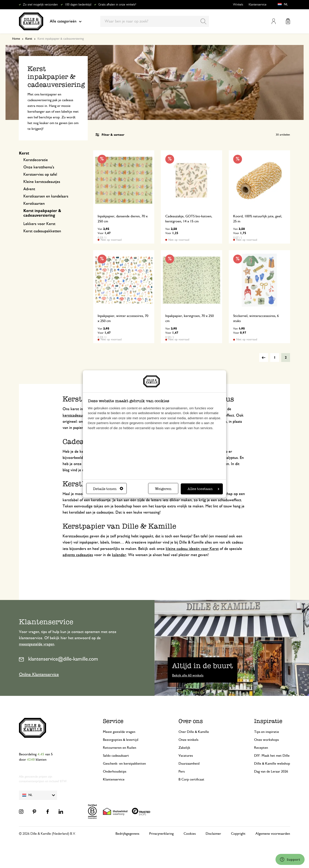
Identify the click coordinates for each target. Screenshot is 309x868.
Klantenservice (258, 5)
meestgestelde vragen (37, 644)
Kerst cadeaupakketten (42, 231)
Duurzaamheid (189, 764)
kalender (119, 555)
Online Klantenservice (39, 674)
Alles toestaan (203, 489)
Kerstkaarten (34, 204)
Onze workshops (266, 740)
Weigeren (163, 489)
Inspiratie (268, 721)
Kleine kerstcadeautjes (42, 182)
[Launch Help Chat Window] (290, 859)
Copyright (238, 834)
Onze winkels (188, 740)
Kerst (29, 39)
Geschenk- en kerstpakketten (124, 764)
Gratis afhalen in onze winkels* (117, 5)
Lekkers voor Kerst (39, 224)
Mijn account (274, 21)
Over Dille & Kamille (194, 732)
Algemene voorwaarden (273, 834)
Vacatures (186, 756)
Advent (29, 189)
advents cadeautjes (78, 555)
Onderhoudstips (115, 771)
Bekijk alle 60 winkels (188, 675)
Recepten (261, 748)
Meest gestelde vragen (119, 732)
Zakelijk (184, 748)
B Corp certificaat (191, 779)
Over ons (191, 721)
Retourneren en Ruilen (120, 748)
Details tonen (108, 489)
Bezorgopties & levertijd (121, 740)
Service (113, 721)
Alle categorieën (66, 21)
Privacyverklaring (161, 834)
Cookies (190, 834)
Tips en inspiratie (267, 732)
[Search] (203, 21)
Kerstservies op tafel (40, 175)
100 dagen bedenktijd (78, 5)
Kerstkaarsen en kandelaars (46, 196)
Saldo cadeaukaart (116, 756)
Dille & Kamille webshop (272, 764)
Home (16, 39)
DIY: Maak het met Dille (272, 756)
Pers (182, 771)
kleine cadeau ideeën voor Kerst (192, 549)
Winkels (238, 5)
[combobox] (155, 21)
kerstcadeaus (73, 415)
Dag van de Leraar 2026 (271, 771)
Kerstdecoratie (36, 160)
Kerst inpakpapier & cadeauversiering (42, 213)
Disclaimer (213, 834)
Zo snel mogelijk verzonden (40, 5)
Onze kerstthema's (39, 167)
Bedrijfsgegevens (127, 834)
